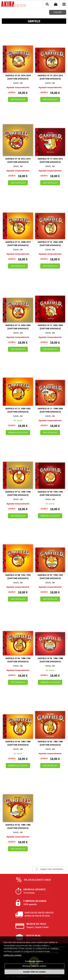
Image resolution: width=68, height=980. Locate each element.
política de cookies (13, 955)
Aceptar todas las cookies (34, 972)
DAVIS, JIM (18, 83)
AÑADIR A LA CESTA (18, 433)
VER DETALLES (18, 99)
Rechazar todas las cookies (35, 966)
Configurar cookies (34, 961)
